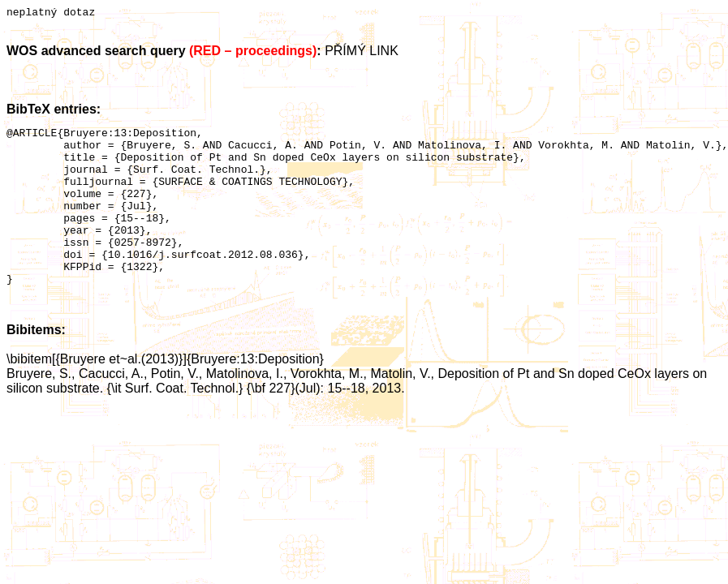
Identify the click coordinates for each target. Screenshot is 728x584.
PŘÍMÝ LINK (362, 53)
